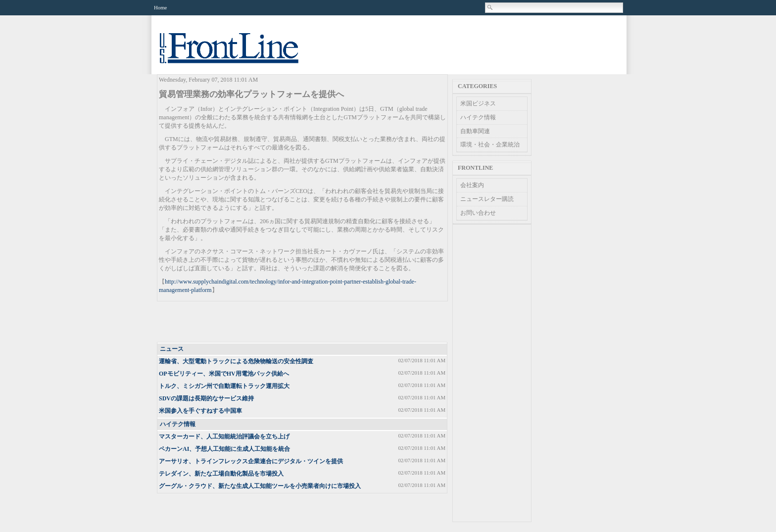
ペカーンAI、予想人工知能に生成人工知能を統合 (224, 449)
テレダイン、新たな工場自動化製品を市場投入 (221, 474)
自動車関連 (475, 131)
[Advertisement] (303, 322)
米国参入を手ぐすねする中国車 (200, 411)
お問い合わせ (478, 213)
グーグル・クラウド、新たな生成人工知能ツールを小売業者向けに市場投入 (260, 486)
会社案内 (472, 185)
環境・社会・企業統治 (490, 145)
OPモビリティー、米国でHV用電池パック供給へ (224, 374)
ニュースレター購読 (487, 199)
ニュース (172, 349)
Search (490, 7)
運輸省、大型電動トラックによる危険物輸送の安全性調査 (236, 361)
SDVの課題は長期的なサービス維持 (206, 398)
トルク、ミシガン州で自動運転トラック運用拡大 (224, 386)
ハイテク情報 (178, 424)
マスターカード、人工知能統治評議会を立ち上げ (224, 436)
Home (160, 7)
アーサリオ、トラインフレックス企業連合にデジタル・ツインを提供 (251, 461)
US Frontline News (239, 54)
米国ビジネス (478, 103)
